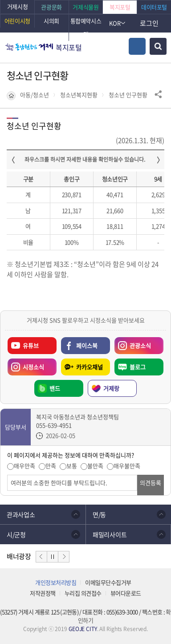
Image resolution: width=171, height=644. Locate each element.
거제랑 (111, 388)
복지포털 (69, 47)
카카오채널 (90, 367)
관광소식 (133, 343)
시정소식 (26, 365)
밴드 (55, 388)
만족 (51, 466)
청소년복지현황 (79, 95)
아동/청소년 (35, 95)
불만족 (95, 466)
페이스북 (87, 345)
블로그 (138, 367)
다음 (64, 557)
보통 (72, 466)
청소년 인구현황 (128, 95)
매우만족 (24, 466)
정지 (53, 557)
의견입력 (7, 475)
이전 (41, 557)
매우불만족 (127, 466)
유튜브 (31, 345)
